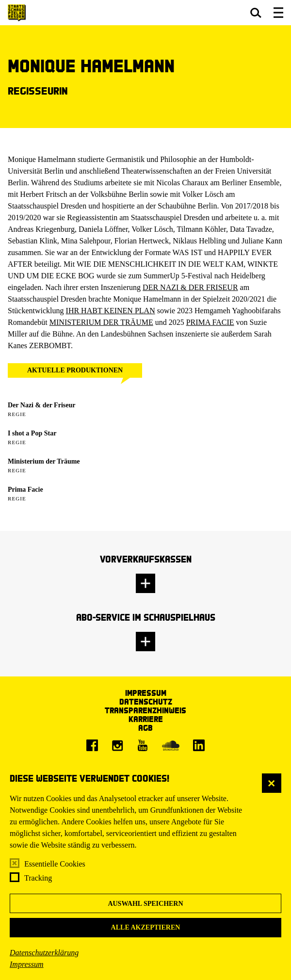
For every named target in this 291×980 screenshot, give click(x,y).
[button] (256, 13)
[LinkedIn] (199, 745)
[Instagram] (117, 745)
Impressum (27, 964)
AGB (145, 728)
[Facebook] (92, 745)
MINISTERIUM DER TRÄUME (101, 322)
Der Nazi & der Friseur (41, 405)
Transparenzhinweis (145, 710)
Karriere (146, 719)
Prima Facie (25, 490)
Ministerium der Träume (44, 461)
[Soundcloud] (171, 745)
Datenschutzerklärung (44, 953)
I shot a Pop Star (32, 433)
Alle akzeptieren (146, 927)
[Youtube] (143, 745)
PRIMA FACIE (210, 322)
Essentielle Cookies (55, 864)
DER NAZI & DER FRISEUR (190, 287)
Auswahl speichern (145, 904)
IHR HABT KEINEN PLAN (111, 311)
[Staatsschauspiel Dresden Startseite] (17, 13)
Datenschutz (146, 701)
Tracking (38, 878)
